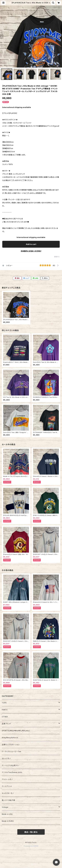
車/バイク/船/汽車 (8, 800)
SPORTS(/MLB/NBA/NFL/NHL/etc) (16, 731)
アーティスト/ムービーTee (12, 751)
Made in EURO (8, 821)
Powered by (31, 846)
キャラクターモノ (8, 793)
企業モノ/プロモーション (11, 745)
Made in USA (7, 814)
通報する (57, 257)
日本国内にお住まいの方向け (31, 251)
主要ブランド (6, 724)
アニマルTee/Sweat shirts (12, 772)
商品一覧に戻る (31, 832)
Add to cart (31, 244)
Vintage (5, 807)
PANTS (5, 710)
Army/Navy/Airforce (10, 738)
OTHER (5, 717)
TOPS (4, 703)
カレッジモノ (6, 758)
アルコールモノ (7, 779)
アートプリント (7, 786)
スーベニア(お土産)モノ (11, 765)
